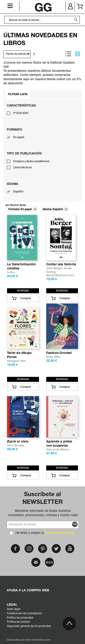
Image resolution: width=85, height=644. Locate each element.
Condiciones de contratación (24, 614)
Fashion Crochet (59, 353)
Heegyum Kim (16, 361)
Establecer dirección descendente (35, 54)
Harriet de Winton (58, 450)
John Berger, (55, 268)
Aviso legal (14, 609)
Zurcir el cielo (18, 442)
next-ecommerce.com (38, 640)
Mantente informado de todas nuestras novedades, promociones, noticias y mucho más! (43, 513)
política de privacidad (60, 533)
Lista (68, 54)
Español (18, 192)
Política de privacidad (20, 618)
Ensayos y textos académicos (31, 162)
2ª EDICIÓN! (21, 113)
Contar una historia (61, 265)
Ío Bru (11, 272)
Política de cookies (18, 622)
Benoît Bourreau (57, 275)
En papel (19, 137)
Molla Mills (53, 357)
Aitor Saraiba (16, 446)
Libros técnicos (22, 168)
